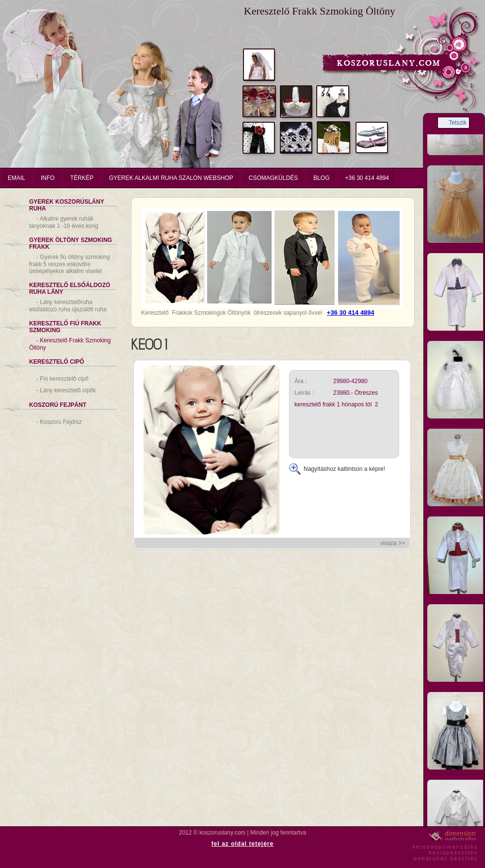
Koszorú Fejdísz (59, 422)
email (16, 178)
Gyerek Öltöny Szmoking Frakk (71, 243)
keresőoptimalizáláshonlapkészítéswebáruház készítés (445, 851)
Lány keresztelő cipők (66, 390)
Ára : (300, 381)
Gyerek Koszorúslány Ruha (67, 205)
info (48, 178)
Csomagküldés (273, 178)
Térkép (82, 178)
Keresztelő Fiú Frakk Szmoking (65, 327)
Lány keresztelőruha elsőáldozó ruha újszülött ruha (68, 306)
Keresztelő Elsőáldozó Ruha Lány (70, 289)
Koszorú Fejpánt (58, 405)
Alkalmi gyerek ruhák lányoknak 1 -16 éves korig (64, 222)
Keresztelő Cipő (57, 362)
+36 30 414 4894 (367, 178)
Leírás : (304, 393)
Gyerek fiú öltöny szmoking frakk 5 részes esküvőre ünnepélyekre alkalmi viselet (69, 264)
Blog (321, 178)
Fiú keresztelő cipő (62, 379)
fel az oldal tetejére (242, 844)
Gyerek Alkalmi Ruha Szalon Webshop (171, 178)
